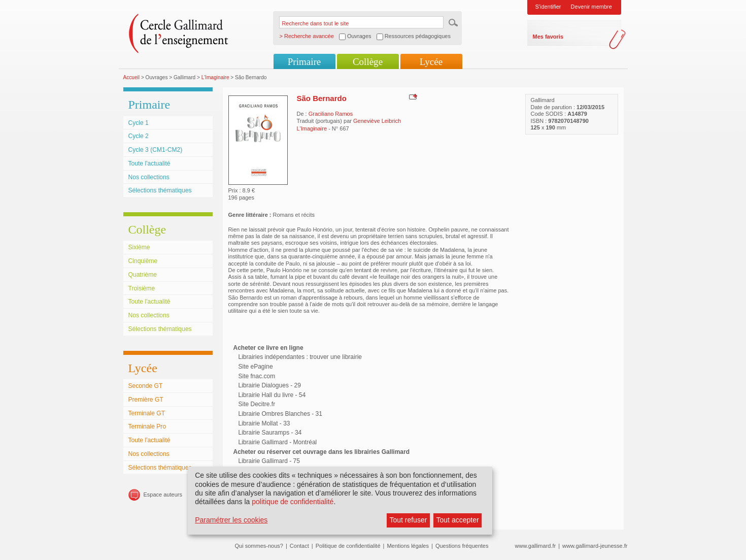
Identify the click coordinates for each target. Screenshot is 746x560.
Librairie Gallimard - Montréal (278, 442)
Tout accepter (458, 520)
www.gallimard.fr (536, 546)
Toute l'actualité (149, 163)
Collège (368, 62)
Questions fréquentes (462, 546)
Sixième (139, 247)
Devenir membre (591, 7)
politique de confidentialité (293, 502)
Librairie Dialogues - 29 (270, 385)
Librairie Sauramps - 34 (270, 433)
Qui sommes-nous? (259, 546)
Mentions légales (408, 546)
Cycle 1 (139, 123)
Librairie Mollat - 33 (264, 423)
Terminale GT (147, 413)
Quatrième (143, 275)
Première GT (146, 400)
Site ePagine (256, 367)
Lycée (431, 62)
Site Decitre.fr (257, 404)
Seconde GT (146, 386)
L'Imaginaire (215, 77)
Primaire (304, 62)
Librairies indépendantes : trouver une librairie (300, 357)
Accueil (132, 77)
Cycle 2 (139, 136)
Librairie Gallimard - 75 (269, 461)
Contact (299, 546)
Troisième (142, 288)
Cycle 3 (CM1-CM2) (156, 150)
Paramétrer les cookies (231, 520)
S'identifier (548, 7)
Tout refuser (408, 520)
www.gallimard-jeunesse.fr (595, 546)
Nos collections (149, 177)
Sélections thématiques (160, 190)
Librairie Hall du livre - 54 (272, 395)
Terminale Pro (147, 426)
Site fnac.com (257, 376)
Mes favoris (548, 37)
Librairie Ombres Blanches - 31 (280, 414)
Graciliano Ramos (331, 114)
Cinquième (143, 261)
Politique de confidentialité (348, 546)
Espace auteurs (163, 495)
